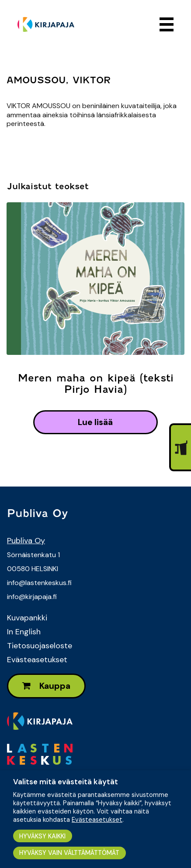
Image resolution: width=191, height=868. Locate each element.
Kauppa (46, 686)
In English (24, 632)
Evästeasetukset (37, 660)
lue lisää (95, 422)
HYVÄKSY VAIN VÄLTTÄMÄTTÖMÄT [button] (69, 853)
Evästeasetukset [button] (97, 820)
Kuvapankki (27, 618)
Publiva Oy (26, 541)
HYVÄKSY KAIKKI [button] (42, 836)
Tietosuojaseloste (40, 646)
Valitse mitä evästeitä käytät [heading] (66, 782)
